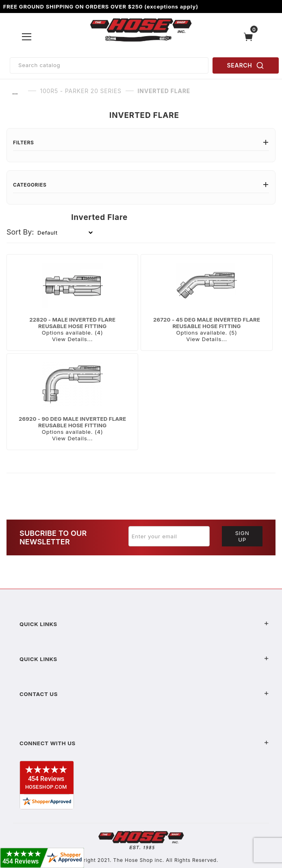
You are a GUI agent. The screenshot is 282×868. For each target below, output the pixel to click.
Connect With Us (144, 743)
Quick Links (144, 624)
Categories (141, 185)
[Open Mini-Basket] (250, 37)
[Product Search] (109, 65)
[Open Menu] (27, 37)
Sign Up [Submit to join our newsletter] (242, 536)
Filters (141, 142)
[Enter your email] (169, 536)
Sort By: (20, 232)
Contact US (144, 694)
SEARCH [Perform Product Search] (246, 65)
